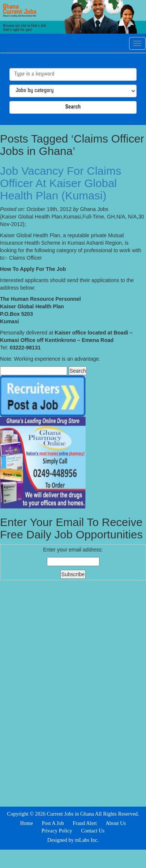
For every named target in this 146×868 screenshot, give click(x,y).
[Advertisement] (73, 693)
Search (73, 107)
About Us (116, 823)
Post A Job (53, 823)
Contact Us (93, 831)
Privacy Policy (57, 831)
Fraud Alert (85, 823)
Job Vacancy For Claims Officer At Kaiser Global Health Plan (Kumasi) (61, 183)
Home (26, 823)
